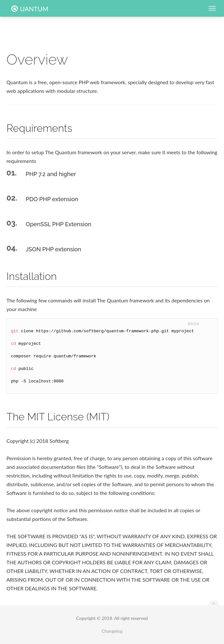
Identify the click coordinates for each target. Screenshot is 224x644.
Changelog (112, 631)
